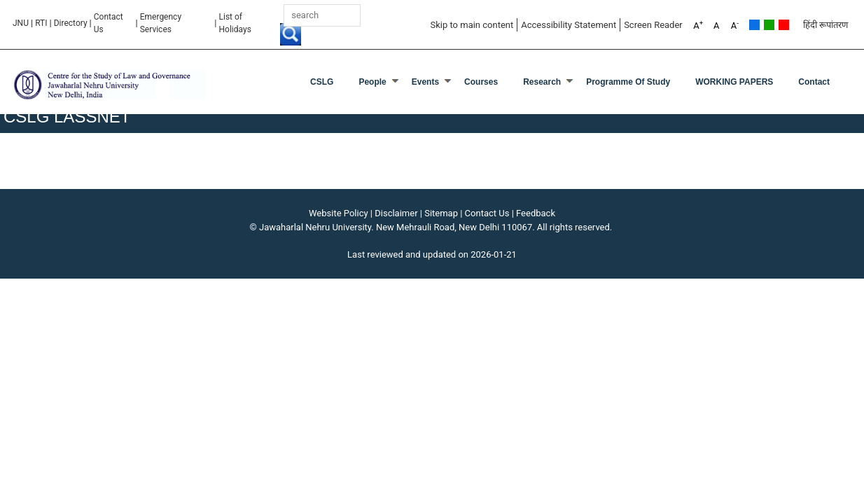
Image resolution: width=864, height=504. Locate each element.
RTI (41, 23)
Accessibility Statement (569, 25)
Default (754, 25)
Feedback (536, 213)
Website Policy (339, 213)
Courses (481, 82)
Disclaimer (396, 213)
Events (425, 82)
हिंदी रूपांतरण (825, 25)
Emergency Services (161, 23)
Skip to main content (472, 25)
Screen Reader (653, 25)
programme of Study (628, 82)
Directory (71, 23)
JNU (21, 23)
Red (784, 25)
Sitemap (441, 213)
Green (769, 25)
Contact (814, 82)
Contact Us (109, 23)
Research (542, 82)
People (372, 82)
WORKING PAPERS (734, 82)
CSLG (322, 82)
